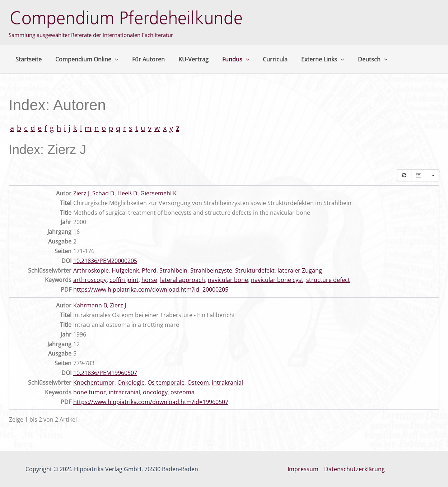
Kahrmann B (90, 305)
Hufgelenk (125, 270)
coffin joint (124, 280)
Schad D (103, 193)
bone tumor (90, 392)
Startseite (27, 59)
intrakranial (227, 382)
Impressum (303, 469)
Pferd (149, 270)
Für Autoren (143, 59)
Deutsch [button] (357, 59)
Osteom (198, 382)
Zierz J (81, 193)
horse (149, 280)
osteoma (183, 392)
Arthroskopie (91, 270)
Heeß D (127, 193)
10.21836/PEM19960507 (105, 373)
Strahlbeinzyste (211, 270)
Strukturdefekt (255, 270)
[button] (112, 59)
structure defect (328, 280)
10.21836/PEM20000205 (105, 261)
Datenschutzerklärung (354, 469)
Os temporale (166, 382)
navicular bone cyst (277, 280)
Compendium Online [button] (84, 59)
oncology (155, 392)
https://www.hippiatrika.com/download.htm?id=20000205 (151, 289)
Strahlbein (173, 270)
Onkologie (131, 382)
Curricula (263, 59)
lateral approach (183, 280)
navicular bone (228, 280)
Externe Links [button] (309, 59)
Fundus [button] (226, 59)
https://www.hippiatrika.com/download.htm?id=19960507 (151, 402)
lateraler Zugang (300, 270)
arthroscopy (90, 280)
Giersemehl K (158, 193)
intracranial (124, 392)
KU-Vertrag (186, 59)
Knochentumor (94, 382)
